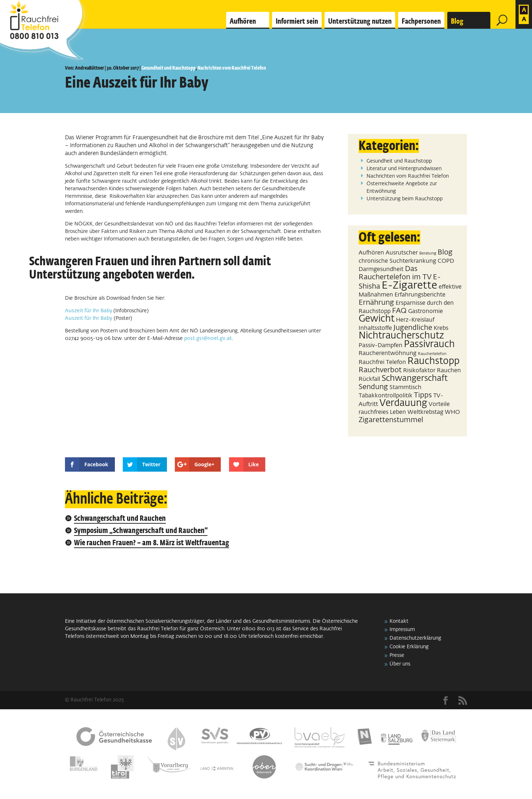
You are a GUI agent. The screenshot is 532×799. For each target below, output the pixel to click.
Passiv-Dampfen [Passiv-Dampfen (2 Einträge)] (381, 345)
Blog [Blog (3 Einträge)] (445, 252)
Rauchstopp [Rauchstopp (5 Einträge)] (433, 361)
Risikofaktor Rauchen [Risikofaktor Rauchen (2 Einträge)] (432, 371)
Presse (397, 655)
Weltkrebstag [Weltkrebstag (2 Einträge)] (425, 412)
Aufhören (243, 22)
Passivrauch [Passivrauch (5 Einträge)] (429, 345)
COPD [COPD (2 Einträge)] (446, 261)
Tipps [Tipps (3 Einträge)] (423, 395)
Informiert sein (297, 22)
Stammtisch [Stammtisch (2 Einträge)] (405, 387)
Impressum (402, 630)
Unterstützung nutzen (360, 22)
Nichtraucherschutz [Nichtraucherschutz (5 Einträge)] (401, 336)
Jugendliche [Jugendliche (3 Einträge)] (413, 328)
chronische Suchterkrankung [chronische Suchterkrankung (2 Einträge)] (397, 261)
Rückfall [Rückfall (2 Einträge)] (369, 379)
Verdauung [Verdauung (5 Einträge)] (403, 403)
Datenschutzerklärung (415, 638)
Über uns (400, 664)
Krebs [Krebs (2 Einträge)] (441, 328)
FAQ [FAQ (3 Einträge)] (399, 311)
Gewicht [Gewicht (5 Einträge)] (377, 319)
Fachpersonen (421, 22)
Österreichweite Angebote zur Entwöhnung (402, 188)
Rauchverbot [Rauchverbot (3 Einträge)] (380, 370)
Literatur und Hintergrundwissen (404, 169)
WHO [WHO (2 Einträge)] (452, 412)
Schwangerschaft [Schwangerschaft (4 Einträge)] (415, 379)
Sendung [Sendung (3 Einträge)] (373, 387)
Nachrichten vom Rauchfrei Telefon (232, 68)
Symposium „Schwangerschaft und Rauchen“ (141, 531)
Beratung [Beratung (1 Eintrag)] (428, 253)
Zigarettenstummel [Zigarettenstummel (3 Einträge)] (391, 420)
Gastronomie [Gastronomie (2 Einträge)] (426, 311)
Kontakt (399, 621)
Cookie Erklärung (409, 647)
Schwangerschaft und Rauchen (120, 519)
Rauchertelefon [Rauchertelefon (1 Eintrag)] (432, 354)
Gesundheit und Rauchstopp (169, 68)
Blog (457, 22)
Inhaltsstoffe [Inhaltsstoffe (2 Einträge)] (375, 328)
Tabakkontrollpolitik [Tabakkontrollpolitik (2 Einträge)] (386, 396)
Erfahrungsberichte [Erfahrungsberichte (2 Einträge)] (420, 295)
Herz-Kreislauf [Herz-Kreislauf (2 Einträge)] (415, 320)
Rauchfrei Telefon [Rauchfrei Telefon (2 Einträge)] (382, 362)
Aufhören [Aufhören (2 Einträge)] (371, 253)
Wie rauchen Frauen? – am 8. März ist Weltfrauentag (151, 543)
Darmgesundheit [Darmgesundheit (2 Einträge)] (381, 269)
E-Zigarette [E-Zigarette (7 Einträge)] (409, 286)
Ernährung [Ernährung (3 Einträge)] (376, 303)
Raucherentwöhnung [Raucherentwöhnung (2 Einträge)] (388, 353)
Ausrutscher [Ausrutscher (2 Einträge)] (402, 253)
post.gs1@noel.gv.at (208, 338)
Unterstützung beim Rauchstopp (405, 199)
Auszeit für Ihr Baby (89, 311)
